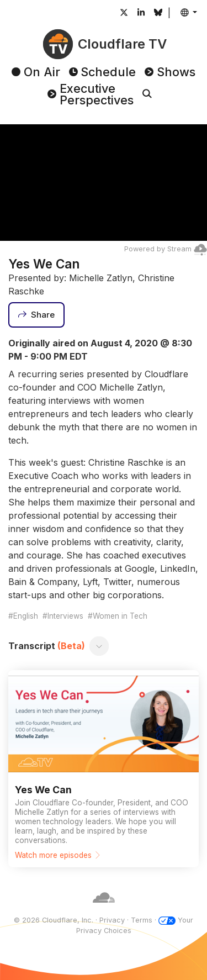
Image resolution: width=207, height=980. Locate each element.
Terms (142, 920)
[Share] (36, 315)
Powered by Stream (166, 249)
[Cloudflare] (104, 909)
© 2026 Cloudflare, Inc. (54, 920)
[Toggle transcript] (99, 646)
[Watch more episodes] (104, 769)
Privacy (112, 920)
